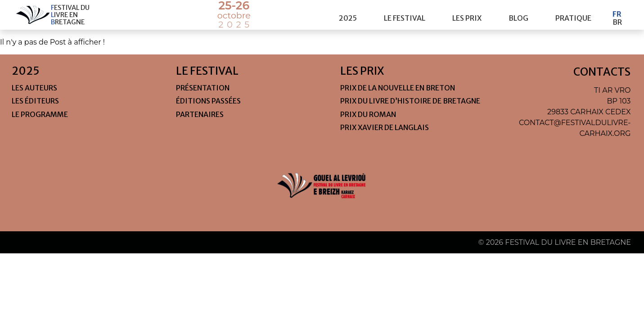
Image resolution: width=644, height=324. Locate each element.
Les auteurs (34, 88)
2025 (348, 15)
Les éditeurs (35, 101)
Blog (518, 15)
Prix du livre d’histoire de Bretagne (410, 101)
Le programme (40, 114)
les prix (467, 15)
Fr (617, 11)
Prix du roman (368, 114)
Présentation (203, 88)
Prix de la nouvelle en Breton (398, 88)
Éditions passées (208, 101)
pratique (573, 15)
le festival (405, 15)
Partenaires (200, 114)
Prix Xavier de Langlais (385, 127)
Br (617, 19)
